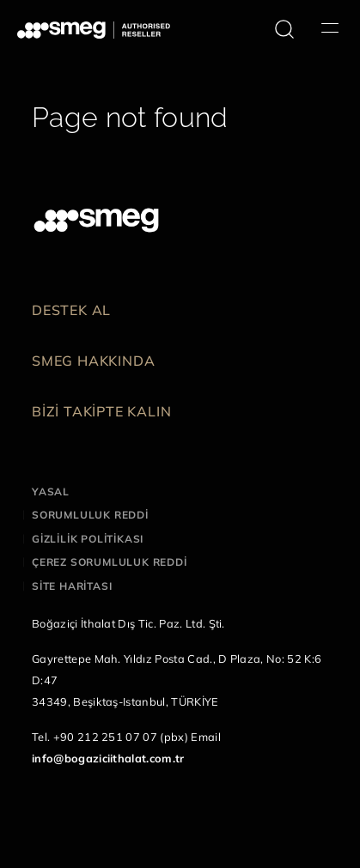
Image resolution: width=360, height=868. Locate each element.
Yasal (51, 492)
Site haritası (72, 586)
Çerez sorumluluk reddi (110, 562)
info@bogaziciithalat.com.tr (108, 758)
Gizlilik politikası (88, 539)
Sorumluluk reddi (90, 515)
